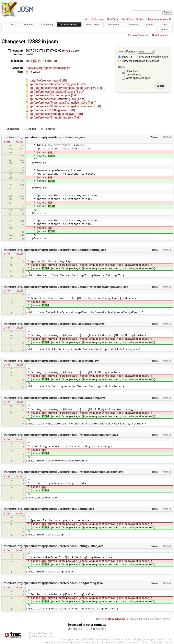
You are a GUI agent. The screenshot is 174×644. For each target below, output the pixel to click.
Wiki (13, 25)
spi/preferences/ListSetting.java (50, 95)
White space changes (138, 78)
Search (165, 29)
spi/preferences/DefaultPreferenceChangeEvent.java (63, 88)
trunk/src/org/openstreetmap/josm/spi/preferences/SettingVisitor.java (53, 546)
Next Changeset (160, 35)
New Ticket (114, 25)
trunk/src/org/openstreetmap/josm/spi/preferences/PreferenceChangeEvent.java (61, 435)
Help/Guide (113, 19)
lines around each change (148, 57)
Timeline (28, 25)
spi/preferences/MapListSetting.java (53, 99)
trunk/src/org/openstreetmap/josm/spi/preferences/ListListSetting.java (54, 324)
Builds (150, 25)
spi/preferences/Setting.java (48, 110)
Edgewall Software (43, 636)
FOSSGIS (89, 639)
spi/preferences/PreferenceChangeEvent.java (59, 102)
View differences (127, 52)
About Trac (127, 19)
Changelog (47, 25)
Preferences (98, 19)
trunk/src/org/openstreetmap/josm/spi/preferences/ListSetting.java (52, 361)
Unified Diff (76, 629)
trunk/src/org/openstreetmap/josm (48, 68)
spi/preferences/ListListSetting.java (53, 91)
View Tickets (92, 25)
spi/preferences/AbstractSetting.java (53, 84)
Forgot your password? (160, 19)
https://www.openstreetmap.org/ (154, 639)
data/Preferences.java (44, 80)
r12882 (20, 141)
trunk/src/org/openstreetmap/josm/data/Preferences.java (44, 137)
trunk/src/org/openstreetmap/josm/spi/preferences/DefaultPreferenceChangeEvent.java (66, 287)
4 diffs (63, 80)
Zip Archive (98, 629)
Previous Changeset (138, 35)
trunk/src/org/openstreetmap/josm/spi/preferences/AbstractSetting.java (55, 250)
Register (140, 19)
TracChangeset (117, 618)
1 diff (82, 84)
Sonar (165, 25)
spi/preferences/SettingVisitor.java (52, 114)
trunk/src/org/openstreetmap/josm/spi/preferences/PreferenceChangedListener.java (63, 472)
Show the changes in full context (138, 61)
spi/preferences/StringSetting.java (52, 117)
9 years (68, 51)
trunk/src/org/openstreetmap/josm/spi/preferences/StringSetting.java (53, 583)
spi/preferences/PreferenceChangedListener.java (61, 106)
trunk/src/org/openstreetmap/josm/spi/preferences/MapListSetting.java (55, 398)
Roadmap (133, 25)
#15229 (36, 61)
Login (85, 19)
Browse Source (69, 25)
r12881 (8, 141)
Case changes (134, 75)
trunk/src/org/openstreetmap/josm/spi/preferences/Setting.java (49, 509)
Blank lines (132, 71)
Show (123, 57)
